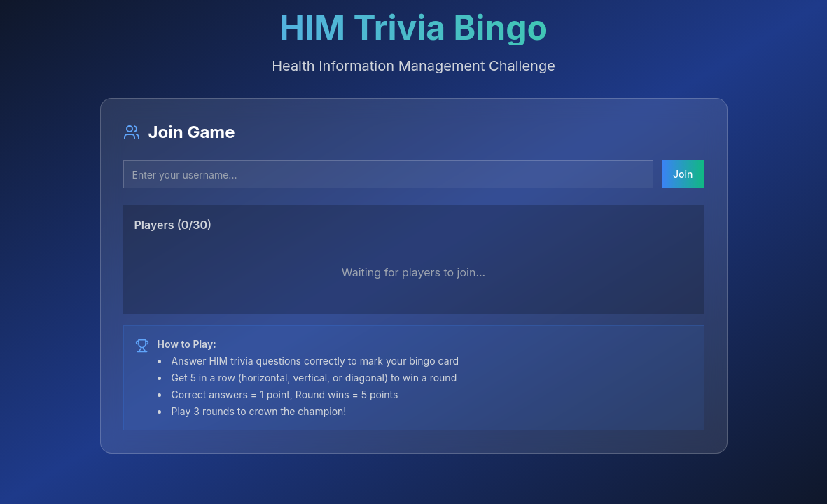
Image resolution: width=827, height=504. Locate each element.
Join (683, 174)
